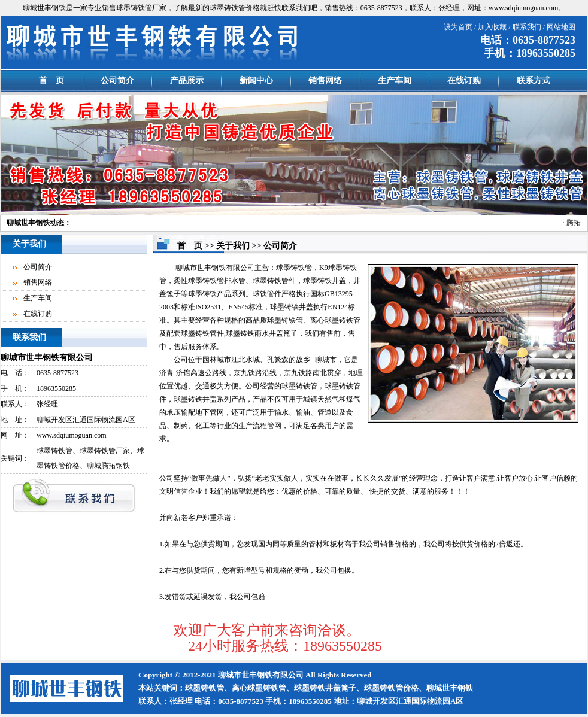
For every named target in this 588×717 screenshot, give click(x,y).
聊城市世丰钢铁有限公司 (47, 358)
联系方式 (534, 80)
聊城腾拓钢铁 (108, 466)
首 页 (51, 80)
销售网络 (325, 80)
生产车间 (395, 80)
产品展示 (187, 80)
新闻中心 (256, 80)
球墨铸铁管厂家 (141, 8)
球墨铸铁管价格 (235, 8)
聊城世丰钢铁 (28, 223)
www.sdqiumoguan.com (524, 8)
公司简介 (117, 80)
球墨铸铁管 (54, 451)
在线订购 (464, 80)
